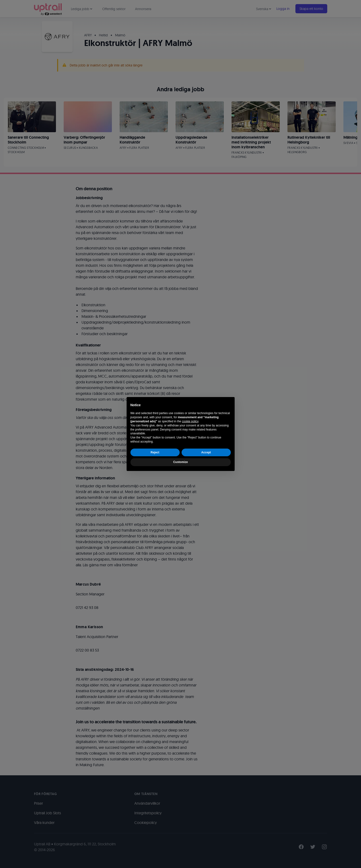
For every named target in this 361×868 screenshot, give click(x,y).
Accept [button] (206, 452)
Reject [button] (155, 452)
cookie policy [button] (190, 421)
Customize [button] (180, 462)
